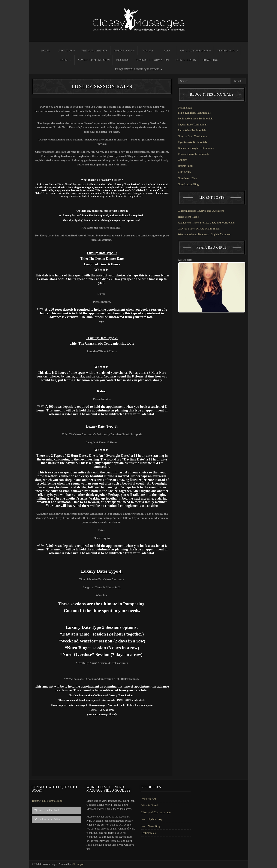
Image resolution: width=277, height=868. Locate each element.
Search (238, 81)
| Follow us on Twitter (48, 819)
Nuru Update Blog (188, 184)
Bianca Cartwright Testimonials (196, 148)
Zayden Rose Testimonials (193, 125)
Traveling (210, 60)
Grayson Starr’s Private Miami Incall (199, 229)
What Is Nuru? (150, 805)
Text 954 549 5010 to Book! (48, 801)
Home (45, 51)
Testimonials (228, 51)
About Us (67, 51)
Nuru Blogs (124, 51)
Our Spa (147, 51)
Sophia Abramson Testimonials (196, 119)
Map (167, 51)
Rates (65, 60)
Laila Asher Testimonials (192, 130)
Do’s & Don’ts (186, 60)
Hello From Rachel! (189, 217)
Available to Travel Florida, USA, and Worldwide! (206, 223)
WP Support (78, 864)
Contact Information (152, 60)
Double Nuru (185, 166)
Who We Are (149, 799)
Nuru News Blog (188, 178)
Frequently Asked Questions (138, 69)
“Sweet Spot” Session (94, 60)
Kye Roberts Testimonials (193, 142)
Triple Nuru (185, 172)
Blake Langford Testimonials (194, 113)
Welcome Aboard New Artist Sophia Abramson (205, 234)
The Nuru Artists (94, 51)
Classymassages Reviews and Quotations (201, 211)
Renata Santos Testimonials (193, 154)
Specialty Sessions (195, 51)
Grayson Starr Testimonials (193, 136)
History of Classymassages (157, 812)
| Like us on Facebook (47, 810)
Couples (183, 160)
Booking (123, 60)
